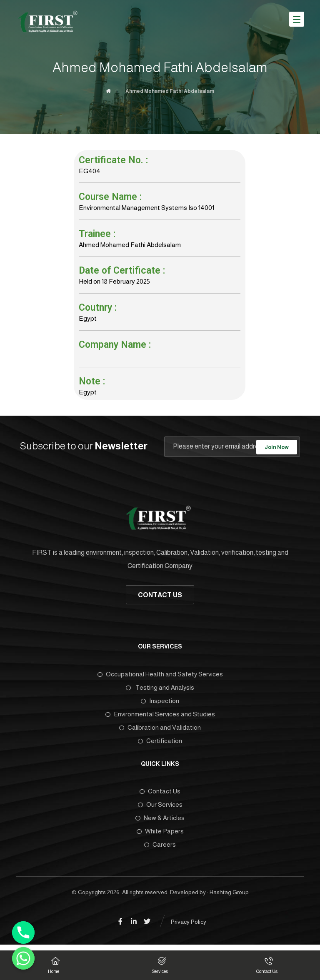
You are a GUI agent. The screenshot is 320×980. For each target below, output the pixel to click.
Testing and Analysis (160, 692)
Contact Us (160, 796)
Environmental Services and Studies (160, 718)
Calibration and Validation (160, 732)
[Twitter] (147, 926)
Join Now (277, 450)
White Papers (160, 836)
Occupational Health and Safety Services (160, 678)
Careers (160, 849)
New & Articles (160, 822)
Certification (160, 745)
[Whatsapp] (23, 958)
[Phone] (23, 933)
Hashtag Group (229, 897)
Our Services (160, 809)
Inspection (160, 705)
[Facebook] (120, 926)
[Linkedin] (134, 926)
